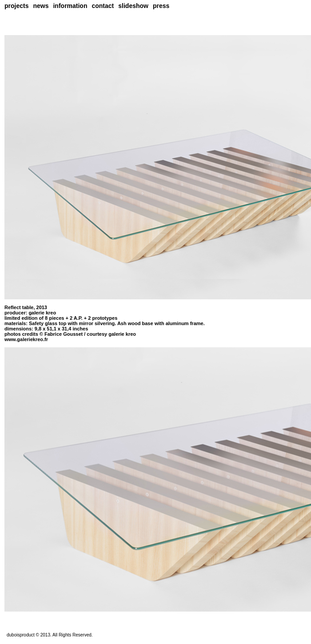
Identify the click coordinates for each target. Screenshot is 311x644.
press (161, 6)
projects (16, 6)
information (70, 6)
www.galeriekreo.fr (26, 339)
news (41, 6)
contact (103, 6)
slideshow (133, 6)
